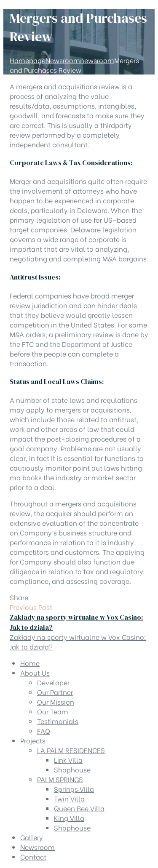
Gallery (32, 837)
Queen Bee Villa (79, 808)
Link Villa (68, 760)
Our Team (53, 711)
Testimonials (58, 721)
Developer (53, 682)
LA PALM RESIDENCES (71, 750)
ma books (26, 477)
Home (30, 663)
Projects (33, 740)
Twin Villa (69, 798)
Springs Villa (74, 789)
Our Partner (55, 692)
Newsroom (37, 847)
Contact (33, 856)
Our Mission (56, 702)
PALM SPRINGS (60, 779)
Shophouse (72, 769)
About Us (35, 672)
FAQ (44, 731)
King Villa (69, 818)
